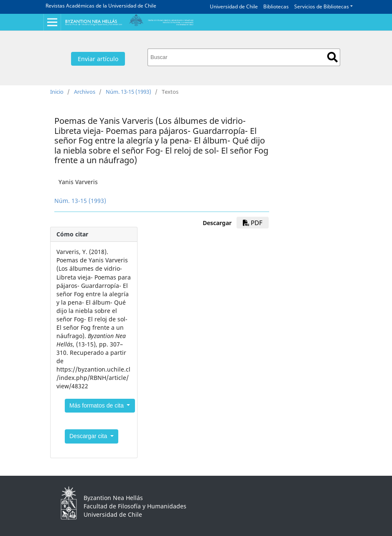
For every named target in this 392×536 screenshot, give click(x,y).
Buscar (332, 57)
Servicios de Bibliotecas (322, 6)
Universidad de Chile (234, 6)
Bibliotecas (276, 6)
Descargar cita (89, 436)
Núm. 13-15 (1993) (129, 92)
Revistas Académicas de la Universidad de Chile (101, 6)
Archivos (85, 92)
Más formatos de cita (97, 405)
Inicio (57, 92)
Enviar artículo (98, 59)
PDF (253, 223)
